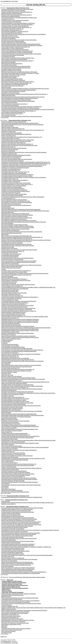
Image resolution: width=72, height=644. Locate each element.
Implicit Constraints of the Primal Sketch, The (12, 286)
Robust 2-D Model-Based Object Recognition (12, 79)
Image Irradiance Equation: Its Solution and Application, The (16, 47)
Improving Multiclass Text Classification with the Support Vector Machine (19, 534)
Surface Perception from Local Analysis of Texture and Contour (16, 100)
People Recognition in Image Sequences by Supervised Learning (17, 367)
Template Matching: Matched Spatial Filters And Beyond (15, 460)
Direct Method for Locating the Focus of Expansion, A (14, 219)
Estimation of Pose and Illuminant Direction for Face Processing (16, 241)
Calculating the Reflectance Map (9, 154)
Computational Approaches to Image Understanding (14, 173)
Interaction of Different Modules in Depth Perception (14, 293)
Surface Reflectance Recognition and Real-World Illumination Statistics (18, 101)
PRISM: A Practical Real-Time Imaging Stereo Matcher (14, 383)
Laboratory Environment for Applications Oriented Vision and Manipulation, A (20, 297)
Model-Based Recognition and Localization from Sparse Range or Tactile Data (20, 322)
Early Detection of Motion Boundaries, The (12, 30)
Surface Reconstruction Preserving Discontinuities (13, 453)
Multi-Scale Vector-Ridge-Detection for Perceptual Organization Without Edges (20, 329)
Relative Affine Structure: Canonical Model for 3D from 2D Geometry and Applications (22, 411)
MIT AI (2, 500)
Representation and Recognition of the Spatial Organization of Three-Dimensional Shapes (23, 415)
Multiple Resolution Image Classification (11, 543)
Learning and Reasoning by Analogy (10, 300)
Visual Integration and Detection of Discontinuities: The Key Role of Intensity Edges (21, 485)
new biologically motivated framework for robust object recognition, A (18, 544)
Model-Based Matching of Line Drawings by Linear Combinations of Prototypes (20, 319)
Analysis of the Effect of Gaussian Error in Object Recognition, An (17, 12)
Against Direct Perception (7, 126)
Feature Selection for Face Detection (10, 264)
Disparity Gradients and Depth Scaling (10, 230)
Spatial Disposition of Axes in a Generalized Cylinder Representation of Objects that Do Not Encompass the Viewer (29, 440)
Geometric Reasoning (7, 605)
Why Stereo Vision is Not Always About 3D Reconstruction (15, 492)
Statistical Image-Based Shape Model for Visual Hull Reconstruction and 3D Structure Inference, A (25, 94)
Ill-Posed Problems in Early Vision (9, 282)
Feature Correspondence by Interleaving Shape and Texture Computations (19, 261)
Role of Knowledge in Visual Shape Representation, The (15, 84)
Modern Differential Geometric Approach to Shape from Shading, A (17, 61)
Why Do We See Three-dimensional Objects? (12, 490)
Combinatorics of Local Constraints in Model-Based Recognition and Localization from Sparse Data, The (26, 163)
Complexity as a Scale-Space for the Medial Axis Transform (15, 168)
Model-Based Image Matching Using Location (12, 619)
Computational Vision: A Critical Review (11, 182)
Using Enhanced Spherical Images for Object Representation (16, 472)
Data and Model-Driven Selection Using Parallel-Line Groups (16, 201)
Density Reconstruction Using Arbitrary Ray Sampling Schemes (16, 205)
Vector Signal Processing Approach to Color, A (12, 114)
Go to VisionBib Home (6, 1)
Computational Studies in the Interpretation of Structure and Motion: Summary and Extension (24, 177)
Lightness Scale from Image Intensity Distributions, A (14, 304)
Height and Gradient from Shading (10, 278)
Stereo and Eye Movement (8, 445)
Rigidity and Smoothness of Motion (10, 420)
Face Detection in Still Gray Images (10, 253)
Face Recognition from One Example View (11, 254)
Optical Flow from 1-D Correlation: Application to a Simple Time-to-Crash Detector (21, 354)
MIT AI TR (3, 496)
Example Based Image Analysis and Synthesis (12, 243)
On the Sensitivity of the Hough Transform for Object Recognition (17, 349)
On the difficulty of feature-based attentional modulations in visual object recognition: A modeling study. (26, 547)
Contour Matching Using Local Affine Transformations (14, 194)
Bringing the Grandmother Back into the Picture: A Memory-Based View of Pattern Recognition (24, 152)
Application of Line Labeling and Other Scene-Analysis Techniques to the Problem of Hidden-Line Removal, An (27, 503)
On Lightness (5, 343)
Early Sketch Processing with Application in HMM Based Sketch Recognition (19, 519)
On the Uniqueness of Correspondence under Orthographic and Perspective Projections (22, 350)
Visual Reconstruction (7, 633)
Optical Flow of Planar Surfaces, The (10, 356)
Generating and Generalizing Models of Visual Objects (14, 272)
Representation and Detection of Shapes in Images (13, 75)
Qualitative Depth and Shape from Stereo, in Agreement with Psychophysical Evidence (22, 389)
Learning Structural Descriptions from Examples (13, 55)
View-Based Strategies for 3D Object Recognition (13, 481)
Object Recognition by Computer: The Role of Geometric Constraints (18, 620)
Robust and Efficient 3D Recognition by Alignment (13, 80)
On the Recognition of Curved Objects (10, 346)
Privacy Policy (15, 1)
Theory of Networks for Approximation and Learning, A (14, 104)
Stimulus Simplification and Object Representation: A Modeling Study (18, 569)
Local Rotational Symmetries (8, 57)
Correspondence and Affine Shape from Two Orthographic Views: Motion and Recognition (23, 197)
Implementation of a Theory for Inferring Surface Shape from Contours (18, 285)
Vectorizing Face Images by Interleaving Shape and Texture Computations (19, 478)
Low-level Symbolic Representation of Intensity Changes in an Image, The (19, 311)
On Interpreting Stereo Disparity (9, 65)
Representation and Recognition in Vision (11, 624)
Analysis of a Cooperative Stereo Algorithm (12, 133)
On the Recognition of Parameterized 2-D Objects (13, 347)
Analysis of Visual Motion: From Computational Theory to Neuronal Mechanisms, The (22, 137)
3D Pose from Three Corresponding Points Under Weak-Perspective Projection (20, 123)
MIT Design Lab (4, 577)
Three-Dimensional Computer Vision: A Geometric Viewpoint (16, 629)
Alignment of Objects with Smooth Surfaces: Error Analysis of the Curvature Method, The (23, 130)
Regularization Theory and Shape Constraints (12, 408)
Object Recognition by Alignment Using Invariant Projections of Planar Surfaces (20, 337)
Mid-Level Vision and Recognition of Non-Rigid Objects (14, 59)
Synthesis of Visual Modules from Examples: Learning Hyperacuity (17, 456)
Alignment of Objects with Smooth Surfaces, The (13, 129)
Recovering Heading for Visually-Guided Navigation (14, 404)
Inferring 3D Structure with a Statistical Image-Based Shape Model (17, 536)
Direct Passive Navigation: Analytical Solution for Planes (15, 225)
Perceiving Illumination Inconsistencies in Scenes (13, 548)
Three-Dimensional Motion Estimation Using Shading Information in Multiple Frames (22, 107)
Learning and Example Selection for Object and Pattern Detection (17, 52)
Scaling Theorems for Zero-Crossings (10, 422)
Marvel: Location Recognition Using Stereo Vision (13, 314)
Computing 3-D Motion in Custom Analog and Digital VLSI (15, 26)
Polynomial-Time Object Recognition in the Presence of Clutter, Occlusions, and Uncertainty (23, 379)
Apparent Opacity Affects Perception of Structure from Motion (16, 141)
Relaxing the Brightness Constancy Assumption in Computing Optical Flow (19, 414)
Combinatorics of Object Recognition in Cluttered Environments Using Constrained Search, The (24, 165)
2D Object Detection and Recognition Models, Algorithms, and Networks (19, 594)
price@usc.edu (6, 641)
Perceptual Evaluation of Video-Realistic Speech (13, 550)
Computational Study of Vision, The (10, 179)
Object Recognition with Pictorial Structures (12, 64)
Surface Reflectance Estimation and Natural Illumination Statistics (17, 571)
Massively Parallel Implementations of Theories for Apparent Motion (18, 541)
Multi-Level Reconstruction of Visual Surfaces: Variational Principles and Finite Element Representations (26, 328)
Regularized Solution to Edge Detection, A (11, 410)
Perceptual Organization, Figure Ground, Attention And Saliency (17, 371)
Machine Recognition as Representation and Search (14, 312)
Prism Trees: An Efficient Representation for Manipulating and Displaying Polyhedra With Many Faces (25, 382)
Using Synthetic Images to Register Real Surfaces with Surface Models (18, 474)
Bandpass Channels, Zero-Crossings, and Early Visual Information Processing (19, 145)
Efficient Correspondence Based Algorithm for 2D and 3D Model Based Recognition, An (22, 237)
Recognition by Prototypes (8, 396)
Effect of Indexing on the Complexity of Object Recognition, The (17, 236)
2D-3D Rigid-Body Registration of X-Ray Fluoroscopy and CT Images (17, 9)
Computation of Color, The (8, 19)
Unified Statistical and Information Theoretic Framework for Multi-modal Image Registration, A (24, 572)
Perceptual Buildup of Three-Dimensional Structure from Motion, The (18, 369)
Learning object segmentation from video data (12, 537)
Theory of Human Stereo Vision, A (10, 463)
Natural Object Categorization (9, 62)
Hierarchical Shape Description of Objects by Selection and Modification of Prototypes (22, 45)
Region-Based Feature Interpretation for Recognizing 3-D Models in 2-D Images (20, 73)
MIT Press (3, 580)
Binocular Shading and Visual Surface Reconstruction (14, 148)
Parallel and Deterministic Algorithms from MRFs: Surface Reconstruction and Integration (23, 361)
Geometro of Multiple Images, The (10, 606)
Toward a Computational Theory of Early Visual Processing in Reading (18, 465)
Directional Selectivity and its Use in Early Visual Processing (15, 229)
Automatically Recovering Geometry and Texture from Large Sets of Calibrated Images (22, 497)
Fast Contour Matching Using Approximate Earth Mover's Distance (17, 526)
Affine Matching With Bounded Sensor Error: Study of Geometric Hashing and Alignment (22, 125)
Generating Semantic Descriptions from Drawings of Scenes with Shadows (19, 40)
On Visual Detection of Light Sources (10, 353)
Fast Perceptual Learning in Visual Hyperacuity (12, 259)
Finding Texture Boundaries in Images (10, 37)
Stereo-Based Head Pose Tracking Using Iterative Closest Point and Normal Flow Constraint (23, 97)
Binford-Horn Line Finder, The (8, 147)
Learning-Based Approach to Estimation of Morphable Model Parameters (19, 301)
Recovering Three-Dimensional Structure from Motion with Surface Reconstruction (21, 406)
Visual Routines (5, 486)
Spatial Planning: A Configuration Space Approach (13, 442)
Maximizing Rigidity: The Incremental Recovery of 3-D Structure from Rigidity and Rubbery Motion (25, 317)
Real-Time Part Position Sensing (9, 390)
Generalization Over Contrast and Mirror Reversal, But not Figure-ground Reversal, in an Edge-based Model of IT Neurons (30, 530)
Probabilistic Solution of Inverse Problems (11, 69)
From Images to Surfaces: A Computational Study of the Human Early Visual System (21, 603)
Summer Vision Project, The (8, 452)
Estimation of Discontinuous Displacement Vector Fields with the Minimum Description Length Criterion (26, 240)
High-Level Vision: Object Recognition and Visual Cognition (15, 612)
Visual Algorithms (6, 484)
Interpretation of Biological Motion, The (11, 294)
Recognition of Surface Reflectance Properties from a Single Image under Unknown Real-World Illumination (27, 555)
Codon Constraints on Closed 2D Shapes (11, 158)
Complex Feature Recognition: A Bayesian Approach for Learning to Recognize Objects (22, 166)
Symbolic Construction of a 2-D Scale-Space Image (13, 454)
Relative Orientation (6, 413)
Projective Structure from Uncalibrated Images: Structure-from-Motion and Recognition (22, 386)
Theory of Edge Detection (7, 461)
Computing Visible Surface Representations (12, 187)
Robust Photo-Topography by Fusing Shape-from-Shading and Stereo (18, 82)
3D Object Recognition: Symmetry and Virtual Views (14, 122)
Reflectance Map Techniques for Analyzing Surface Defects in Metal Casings (19, 72)
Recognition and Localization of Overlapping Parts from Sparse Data (17, 392)
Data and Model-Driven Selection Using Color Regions (14, 200)
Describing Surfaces (6, 207)
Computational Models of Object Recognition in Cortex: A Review (17, 176)
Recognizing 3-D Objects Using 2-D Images (11, 70)
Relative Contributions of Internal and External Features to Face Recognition (19, 559)
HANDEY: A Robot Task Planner (9, 609)
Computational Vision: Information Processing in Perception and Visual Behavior (20, 601)
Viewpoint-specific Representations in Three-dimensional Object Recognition (20, 482)
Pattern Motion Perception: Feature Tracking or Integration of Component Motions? (21, 365)
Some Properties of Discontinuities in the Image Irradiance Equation (18, 438)
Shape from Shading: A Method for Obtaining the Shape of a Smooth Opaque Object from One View (25, 89)
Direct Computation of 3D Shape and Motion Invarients (15, 216)
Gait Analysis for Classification (9, 38)
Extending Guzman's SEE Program (9, 248)
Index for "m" (4, 637)
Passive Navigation (6, 364)
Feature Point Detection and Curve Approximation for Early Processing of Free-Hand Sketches (24, 34)
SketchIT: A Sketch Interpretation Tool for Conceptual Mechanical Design (19, 90)
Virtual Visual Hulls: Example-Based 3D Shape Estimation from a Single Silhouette (21, 573)
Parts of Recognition (6, 362)
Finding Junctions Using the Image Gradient (12, 266)
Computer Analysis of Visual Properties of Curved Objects (15, 20)
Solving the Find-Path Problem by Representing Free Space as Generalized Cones (21, 436)
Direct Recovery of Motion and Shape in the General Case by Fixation (18, 227)
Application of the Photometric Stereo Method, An (13, 143)
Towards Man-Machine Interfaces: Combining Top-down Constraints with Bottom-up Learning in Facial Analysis (28, 109)
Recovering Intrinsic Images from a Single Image (13, 558)
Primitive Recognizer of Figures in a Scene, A (12, 381)
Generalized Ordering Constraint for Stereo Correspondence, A (16, 271)
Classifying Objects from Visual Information (12, 157)
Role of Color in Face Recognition (9, 561)
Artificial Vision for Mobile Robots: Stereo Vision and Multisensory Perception (20, 598)
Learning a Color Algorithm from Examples (12, 298)
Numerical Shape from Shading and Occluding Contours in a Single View (18, 336)
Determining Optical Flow (8, 212)
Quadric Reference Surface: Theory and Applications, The (15, 388)
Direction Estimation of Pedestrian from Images (13, 516)
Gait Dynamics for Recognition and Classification (13, 529)
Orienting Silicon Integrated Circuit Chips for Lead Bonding (15, 358)
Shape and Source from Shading (9, 428)
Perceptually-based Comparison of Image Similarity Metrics (16, 551)
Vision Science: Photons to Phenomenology (12, 630)
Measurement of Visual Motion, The (10, 318)
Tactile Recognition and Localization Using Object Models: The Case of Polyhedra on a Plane (23, 458)
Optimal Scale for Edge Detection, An (10, 357)
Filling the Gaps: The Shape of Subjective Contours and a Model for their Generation (21, 265)
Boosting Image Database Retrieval (10, 150)
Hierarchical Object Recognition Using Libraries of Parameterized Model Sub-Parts (21, 44)
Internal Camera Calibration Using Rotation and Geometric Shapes (17, 51)
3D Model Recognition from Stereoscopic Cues (12, 595)
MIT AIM (3, 507)
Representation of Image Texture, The (10, 76)
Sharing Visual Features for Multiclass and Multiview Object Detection (18, 568)
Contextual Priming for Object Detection (11, 513)
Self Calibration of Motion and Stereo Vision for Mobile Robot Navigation (19, 425)
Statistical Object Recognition (8, 96)
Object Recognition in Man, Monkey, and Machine (13, 622)
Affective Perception (6, 597)
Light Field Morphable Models (9, 540)
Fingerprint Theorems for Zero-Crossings (11, 268)
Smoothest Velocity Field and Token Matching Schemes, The (16, 435)
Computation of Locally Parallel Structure (11, 169)
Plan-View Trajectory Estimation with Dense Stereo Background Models (18, 378)
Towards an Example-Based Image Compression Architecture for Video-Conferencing (22, 468)
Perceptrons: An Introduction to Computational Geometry (15, 623)
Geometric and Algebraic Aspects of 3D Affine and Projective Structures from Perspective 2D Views (25, 273)
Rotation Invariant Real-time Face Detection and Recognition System (18, 564)
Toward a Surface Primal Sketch (9, 467)
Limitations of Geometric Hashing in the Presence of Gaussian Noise (18, 305)
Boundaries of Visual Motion (8, 151)
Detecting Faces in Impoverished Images (11, 515)
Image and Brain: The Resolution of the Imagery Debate (15, 613)
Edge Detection (5, 234)
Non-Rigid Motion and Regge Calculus (10, 332)
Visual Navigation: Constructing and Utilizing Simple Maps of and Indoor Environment (22, 116)
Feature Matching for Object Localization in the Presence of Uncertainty (18, 262)
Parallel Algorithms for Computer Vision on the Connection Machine (18, 360)
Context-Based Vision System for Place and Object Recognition (16, 511)
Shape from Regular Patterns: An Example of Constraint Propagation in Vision (20, 429)
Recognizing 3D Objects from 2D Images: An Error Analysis (15, 399)
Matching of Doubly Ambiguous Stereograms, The (13, 315)
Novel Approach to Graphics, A (9, 335)
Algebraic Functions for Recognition (10, 127)
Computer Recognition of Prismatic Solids (11, 22)
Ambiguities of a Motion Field (8, 131)
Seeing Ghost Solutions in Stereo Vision (11, 424)
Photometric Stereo (6, 374)
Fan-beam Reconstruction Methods (10, 257)
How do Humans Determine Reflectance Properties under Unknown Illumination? (21, 533)
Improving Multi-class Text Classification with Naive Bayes (15, 50)
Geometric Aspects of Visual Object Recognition (13, 41)
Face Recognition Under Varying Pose (10, 255)
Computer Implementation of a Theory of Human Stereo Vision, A (17, 184)
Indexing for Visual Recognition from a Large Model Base (15, 289)
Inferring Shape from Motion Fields (10, 291)
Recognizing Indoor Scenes (8, 557)
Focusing (4, 269)
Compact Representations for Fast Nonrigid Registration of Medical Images (19, 18)
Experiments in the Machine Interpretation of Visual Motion (16, 602)
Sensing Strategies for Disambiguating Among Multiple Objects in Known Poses (20, 426)
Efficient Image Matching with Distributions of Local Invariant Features (18, 520)
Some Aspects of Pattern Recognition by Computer (13, 91)
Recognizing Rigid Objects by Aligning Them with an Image (15, 401)
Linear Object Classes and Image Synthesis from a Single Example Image (18, 308)
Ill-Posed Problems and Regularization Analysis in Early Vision (16, 280)
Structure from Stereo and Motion (10, 449)
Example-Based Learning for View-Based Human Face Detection (17, 244)
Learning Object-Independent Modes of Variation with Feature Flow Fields (19, 539)
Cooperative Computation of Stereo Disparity (12, 195)
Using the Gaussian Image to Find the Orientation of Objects (16, 475)
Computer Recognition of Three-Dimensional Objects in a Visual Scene (18, 23)
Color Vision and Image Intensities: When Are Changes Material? (17, 159)
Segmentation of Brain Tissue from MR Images (12, 86)
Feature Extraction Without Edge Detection (12, 33)
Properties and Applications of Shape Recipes (12, 552)
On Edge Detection (6, 342)
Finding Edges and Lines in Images (10, 36)
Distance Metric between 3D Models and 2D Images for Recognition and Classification (22, 232)
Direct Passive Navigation (7, 223)
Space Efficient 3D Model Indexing (10, 439)
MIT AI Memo (4, 120)
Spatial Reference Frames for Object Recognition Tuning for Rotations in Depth (20, 443)
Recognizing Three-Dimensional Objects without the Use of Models (17, 403)
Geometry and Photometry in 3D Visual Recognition (14, 43)
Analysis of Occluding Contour (9, 136)
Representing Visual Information (9, 418)
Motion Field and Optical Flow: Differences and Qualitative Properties (18, 326)
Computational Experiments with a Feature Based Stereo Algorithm (17, 175)
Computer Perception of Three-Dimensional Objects (14, 186)
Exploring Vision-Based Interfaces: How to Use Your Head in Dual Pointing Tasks (20, 523)
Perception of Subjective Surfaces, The (11, 368)
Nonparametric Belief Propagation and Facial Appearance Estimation (18, 545)
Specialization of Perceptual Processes (10, 93)
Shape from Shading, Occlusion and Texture (12, 431)
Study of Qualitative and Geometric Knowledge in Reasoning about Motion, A (20, 98)
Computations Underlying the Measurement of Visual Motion (16, 183)
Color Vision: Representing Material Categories (13, 161)
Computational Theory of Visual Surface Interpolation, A (15, 180)
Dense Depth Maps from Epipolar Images (11, 204)
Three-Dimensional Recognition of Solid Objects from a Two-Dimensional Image (20, 108)
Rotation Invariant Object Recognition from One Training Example (17, 562)
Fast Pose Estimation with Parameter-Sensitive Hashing (14, 527)
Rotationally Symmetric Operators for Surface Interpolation (15, 421)
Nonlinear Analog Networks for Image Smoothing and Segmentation (18, 333)
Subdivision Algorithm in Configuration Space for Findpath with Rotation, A (19, 450)
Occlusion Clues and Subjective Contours (11, 339)
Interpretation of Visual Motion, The (10, 615)
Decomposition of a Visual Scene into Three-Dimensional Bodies (17, 202)
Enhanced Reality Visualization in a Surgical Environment (15, 32)
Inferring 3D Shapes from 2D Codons (10, 290)
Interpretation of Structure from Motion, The (12, 296)
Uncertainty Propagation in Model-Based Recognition (14, 471)
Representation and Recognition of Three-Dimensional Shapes (16, 417)
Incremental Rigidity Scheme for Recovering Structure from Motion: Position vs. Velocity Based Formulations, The (28, 287)
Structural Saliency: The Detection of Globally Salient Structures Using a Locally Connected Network (25, 447)
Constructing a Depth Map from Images (11, 193)
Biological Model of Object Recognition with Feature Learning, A (17, 15)
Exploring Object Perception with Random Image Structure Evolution (18, 246)
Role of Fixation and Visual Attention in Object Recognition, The (16, 83)
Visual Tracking (5, 488)
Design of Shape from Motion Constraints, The (12, 29)
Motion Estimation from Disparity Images (11, 325)
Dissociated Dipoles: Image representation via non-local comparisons (18, 518)
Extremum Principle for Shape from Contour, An (13, 251)
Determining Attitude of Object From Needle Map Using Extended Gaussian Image (21, 209)
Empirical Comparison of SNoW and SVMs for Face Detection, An (17, 239)
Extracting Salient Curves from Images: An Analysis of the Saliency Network (19, 250)
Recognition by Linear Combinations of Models (13, 394)
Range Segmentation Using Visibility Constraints (13, 554)
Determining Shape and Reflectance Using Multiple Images (15, 214)
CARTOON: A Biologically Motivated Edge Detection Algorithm (16, 155)
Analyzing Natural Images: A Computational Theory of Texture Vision (18, 140)
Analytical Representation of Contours (10, 138)
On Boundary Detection (7, 340)
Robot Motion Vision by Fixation (9, 77)
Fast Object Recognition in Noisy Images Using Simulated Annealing (17, 258)
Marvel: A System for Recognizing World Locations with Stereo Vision (18, 58)
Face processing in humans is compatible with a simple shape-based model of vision (21, 525)
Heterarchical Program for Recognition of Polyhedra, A (14, 279)
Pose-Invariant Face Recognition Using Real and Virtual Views (16, 68)
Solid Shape (4, 627)
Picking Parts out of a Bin (7, 375)
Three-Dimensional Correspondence (10, 105)
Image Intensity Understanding (9, 283)
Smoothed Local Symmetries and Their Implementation (15, 433)
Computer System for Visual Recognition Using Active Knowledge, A (17, 25)
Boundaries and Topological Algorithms (11, 16)
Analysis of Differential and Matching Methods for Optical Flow (16, 134)
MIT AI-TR (3, 8)
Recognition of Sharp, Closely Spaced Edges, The (13, 397)
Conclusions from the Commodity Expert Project (13, 189)
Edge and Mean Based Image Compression (12, 233)
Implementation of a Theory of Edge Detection (13, 48)
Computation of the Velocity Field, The (11, 170)
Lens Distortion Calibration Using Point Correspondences (15, 303)
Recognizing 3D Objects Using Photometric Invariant (14, 400)
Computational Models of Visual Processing (12, 599)
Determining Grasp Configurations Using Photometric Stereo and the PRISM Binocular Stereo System (25, 211)
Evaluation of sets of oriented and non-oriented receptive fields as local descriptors (21, 522)
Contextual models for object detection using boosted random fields (18, 512)
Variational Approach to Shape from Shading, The (13, 477)
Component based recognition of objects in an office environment (17, 509)
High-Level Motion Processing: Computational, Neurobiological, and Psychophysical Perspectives (24, 610)
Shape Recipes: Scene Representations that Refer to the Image (16, 565)
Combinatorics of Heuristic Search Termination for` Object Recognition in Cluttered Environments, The (26, 162)
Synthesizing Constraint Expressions (10, 457)
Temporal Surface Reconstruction (9, 102)
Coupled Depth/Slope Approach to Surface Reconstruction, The (16, 27)
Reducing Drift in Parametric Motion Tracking (12, 407)
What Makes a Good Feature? (9, 489)
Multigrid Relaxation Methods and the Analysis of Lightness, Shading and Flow (20, 330)
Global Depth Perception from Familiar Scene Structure (15, 532)
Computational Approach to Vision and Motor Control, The (15, 172)
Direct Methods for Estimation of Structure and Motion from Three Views (19, 221)
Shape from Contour (6, 87)
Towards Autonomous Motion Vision (10, 470)
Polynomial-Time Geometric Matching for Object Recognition (16, 66)
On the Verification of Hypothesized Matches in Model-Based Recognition (19, 351)
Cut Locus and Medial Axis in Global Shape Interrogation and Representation (27, 577)
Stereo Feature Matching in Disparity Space (12, 446)
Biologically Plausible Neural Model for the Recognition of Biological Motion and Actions (22, 508)
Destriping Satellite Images (8, 208)
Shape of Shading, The (7, 432)
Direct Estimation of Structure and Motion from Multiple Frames (17, 218)
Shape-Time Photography (7, 566)
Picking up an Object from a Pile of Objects (12, 376)
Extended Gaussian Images (8, 247)
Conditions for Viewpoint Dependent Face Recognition (14, 190)
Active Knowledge (6, 501)
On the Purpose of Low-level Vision (10, 344)
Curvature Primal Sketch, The (8, 198)
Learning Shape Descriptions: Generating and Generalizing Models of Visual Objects (21, 54)
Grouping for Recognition (7, 276)
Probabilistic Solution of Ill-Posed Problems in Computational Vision (17, 385)
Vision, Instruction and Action (8, 115)
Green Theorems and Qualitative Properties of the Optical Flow (16, 275)
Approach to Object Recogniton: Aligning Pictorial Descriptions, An (17, 144)
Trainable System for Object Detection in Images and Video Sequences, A (19, 111)
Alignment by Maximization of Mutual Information (13, 11)
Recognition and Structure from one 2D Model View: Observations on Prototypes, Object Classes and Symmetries (28, 393)
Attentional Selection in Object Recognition (12, 13)
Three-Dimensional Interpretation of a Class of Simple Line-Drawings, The (19, 464)
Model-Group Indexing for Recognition (11, 324)
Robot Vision (4, 626)
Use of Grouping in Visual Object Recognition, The (13, 112)
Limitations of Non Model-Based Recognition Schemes (14, 307)
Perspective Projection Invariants (9, 372)
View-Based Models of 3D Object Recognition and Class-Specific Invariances (19, 479)
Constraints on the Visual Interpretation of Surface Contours (16, 191)
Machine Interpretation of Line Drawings (11, 616)
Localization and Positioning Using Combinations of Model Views (17, 310)
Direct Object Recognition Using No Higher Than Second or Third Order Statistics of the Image (24, 222)
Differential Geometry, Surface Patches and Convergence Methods (17, 215)
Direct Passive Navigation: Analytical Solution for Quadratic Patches (17, 226)
